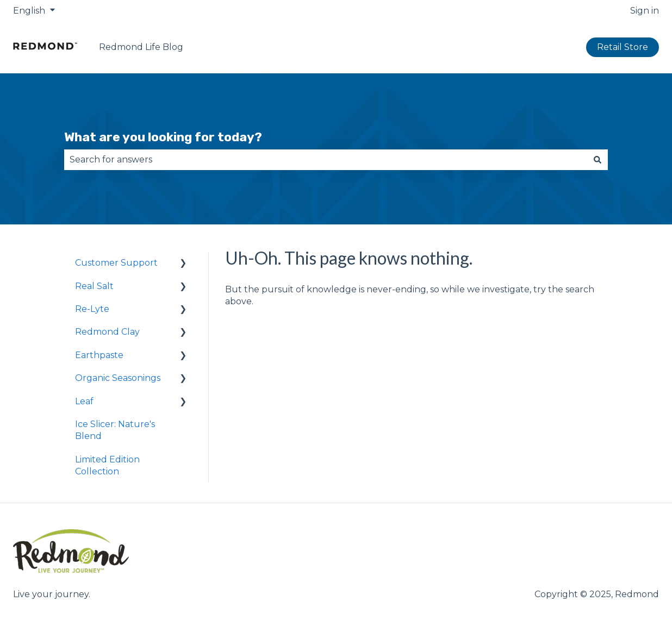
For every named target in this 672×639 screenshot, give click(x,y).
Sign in (645, 11)
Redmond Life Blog (141, 47)
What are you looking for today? (163, 137)
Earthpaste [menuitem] (99, 355)
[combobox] (326, 160)
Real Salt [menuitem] (94, 286)
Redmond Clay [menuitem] (107, 332)
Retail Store (623, 47)
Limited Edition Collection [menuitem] (107, 465)
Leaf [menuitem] (84, 401)
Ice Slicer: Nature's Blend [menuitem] (115, 430)
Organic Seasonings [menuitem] (118, 378)
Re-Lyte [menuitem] (92, 309)
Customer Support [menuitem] (116, 263)
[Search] (598, 160)
